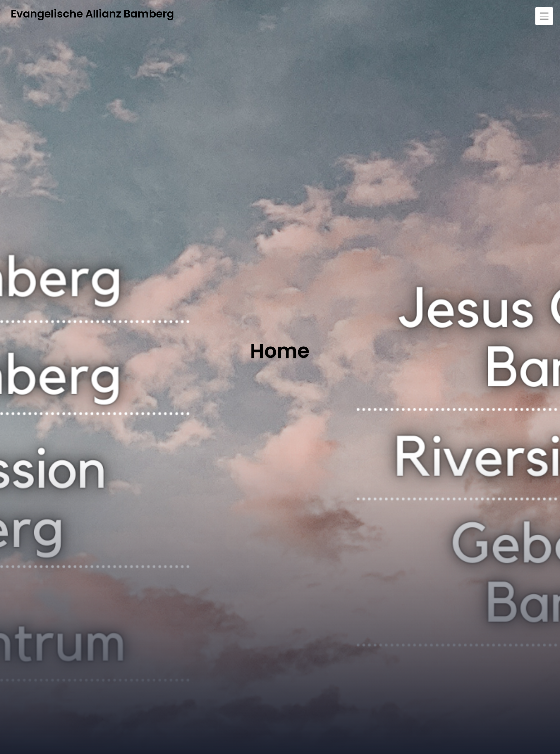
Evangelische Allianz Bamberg (92, 14)
